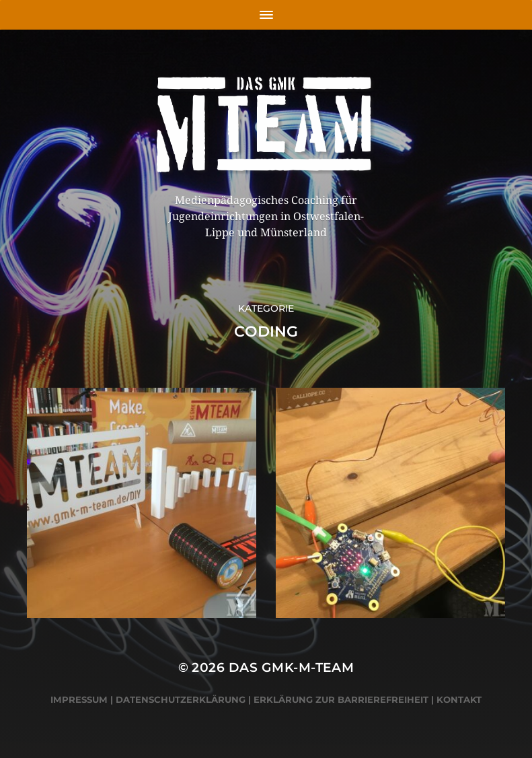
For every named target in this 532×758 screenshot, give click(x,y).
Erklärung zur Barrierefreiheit (341, 699)
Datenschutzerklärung (181, 699)
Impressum (79, 699)
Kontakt (459, 699)
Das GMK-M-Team (292, 667)
